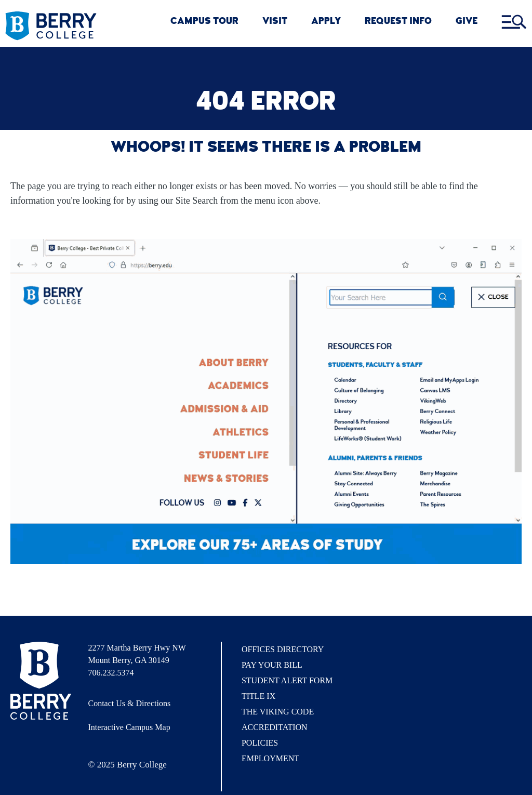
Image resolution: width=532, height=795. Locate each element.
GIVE (467, 22)
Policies (260, 743)
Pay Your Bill (272, 665)
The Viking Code (278, 712)
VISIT (275, 22)
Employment (270, 758)
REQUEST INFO (398, 22)
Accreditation (275, 727)
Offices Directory (283, 649)
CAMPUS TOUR (204, 22)
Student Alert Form (287, 680)
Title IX (258, 696)
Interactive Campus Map (129, 727)
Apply (326, 22)
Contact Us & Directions (130, 703)
